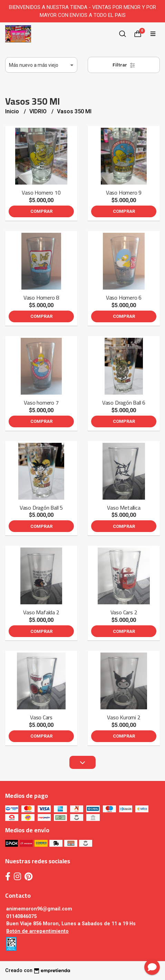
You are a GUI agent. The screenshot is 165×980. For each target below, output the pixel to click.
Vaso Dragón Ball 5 (41, 508)
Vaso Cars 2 (124, 612)
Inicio (13, 111)
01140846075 (21, 916)
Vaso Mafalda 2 (41, 612)
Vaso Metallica (124, 508)
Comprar (41, 211)
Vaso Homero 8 (41, 298)
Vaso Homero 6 (124, 298)
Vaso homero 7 (41, 403)
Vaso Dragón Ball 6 (124, 403)
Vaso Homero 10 (41, 192)
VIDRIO (39, 111)
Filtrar (124, 65)
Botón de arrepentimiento (37, 931)
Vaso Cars (41, 717)
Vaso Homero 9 (124, 192)
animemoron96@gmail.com (39, 909)
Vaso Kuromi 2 (124, 717)
